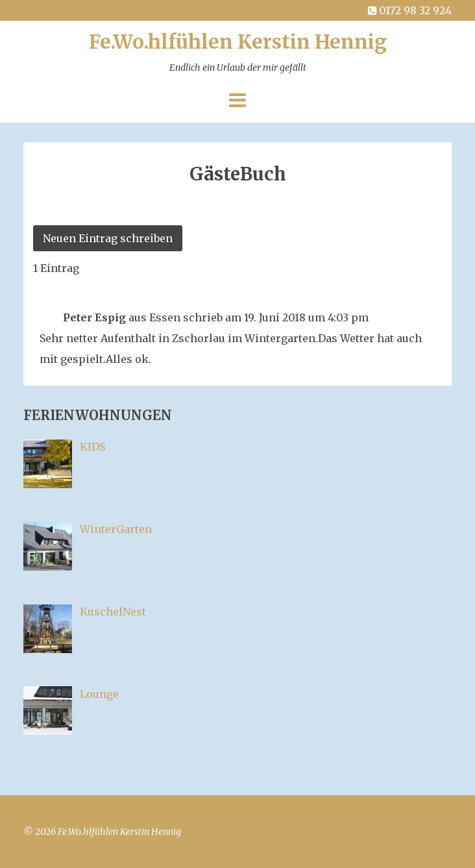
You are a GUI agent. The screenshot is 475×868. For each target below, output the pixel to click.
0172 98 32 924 (408, 10)
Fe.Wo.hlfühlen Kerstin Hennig (238, 55)
